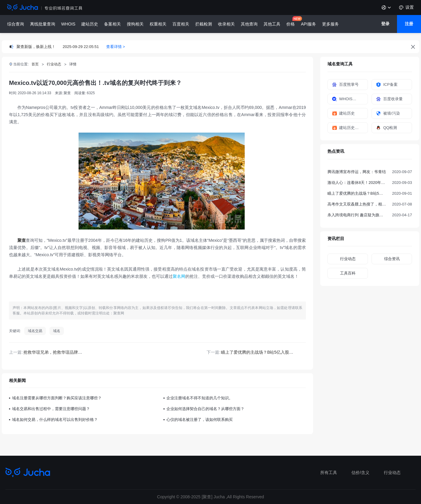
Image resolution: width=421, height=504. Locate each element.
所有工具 (329, 472)
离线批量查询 (43, 24)
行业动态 (392, 472)
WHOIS (68, 24)
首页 (35, 64)
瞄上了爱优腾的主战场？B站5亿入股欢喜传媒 (263, 352)
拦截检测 (204, 24)
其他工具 (272, 24)
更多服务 (330, 24)
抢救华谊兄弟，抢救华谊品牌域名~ (56, 352)
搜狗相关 (135, 24)
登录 (385, 24)
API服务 (308, 24)
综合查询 (16, 24)
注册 (409, 24)
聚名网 (179, 276)
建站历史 (90, 24)
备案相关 (112, 24)
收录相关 (226, 24)
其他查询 (249, 24)
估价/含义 (360, 472)
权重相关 (158, 24)
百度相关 (181, 24)
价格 (291, 24)
